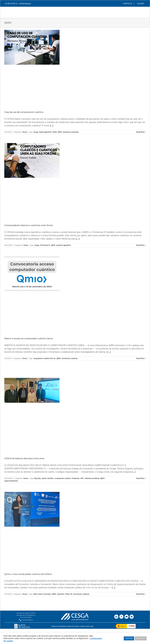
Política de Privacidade (59, 626)
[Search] (141, 12)
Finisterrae (75, 478)
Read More (140, 132)
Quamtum (61, 594)
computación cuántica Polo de (44, 358)
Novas (25, 132)
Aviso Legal (90, 626)
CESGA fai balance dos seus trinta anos (24, 458)
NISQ (55, 132)
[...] (52, 126)
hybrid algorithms (45, 132)
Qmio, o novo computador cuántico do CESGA (28, 574)
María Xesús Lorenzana (42, 594)
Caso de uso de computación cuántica (24, 112)
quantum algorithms (63, 245)
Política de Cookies (73, 626)
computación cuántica (63, 478)
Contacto (82, 626)
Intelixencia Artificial (92, 478)
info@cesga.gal (25, 4)
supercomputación (11, 481)
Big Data (37, 478)
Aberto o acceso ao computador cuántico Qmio (29, 338)
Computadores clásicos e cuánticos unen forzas (29, 225)
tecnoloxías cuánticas (70, 358)
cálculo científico (48, 478)
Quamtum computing (71, 132)
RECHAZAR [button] (141, 638)
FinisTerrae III (45, 245)
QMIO (60, 132)
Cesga (36, 132)
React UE (69, 594)
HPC (82, 478)
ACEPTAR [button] (129, 638)
